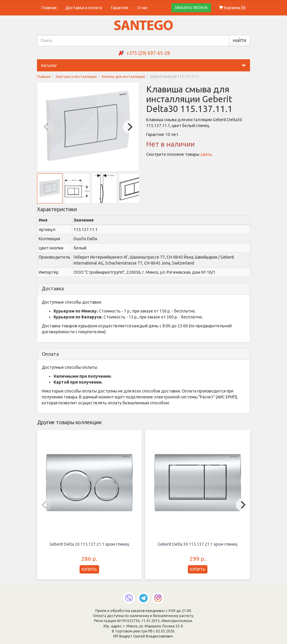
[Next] (129, 127)
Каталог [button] (146, 65)
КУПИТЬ (89, 569)
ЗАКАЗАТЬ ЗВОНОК (191, 8)
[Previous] (47, 127)
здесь (206, 154)
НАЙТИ (240, 41)
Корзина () (232, 8)
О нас (143, 8)
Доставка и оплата (84, 8)
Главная (49, 8)
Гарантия (120, 8)
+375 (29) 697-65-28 (148, 53)
